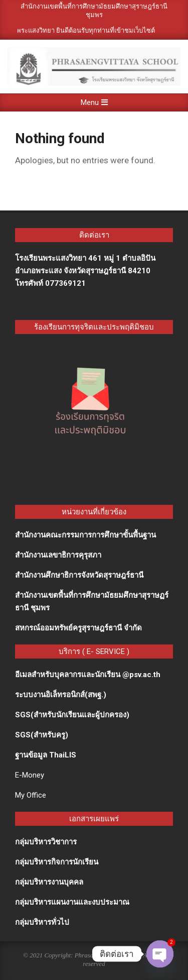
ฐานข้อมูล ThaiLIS (46, 755)
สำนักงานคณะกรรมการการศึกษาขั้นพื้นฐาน (85, 535)
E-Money (30, 775)
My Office (31, 795)
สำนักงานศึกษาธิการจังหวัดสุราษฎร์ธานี (79, 575)
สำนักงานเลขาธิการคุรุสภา (58, 555)
